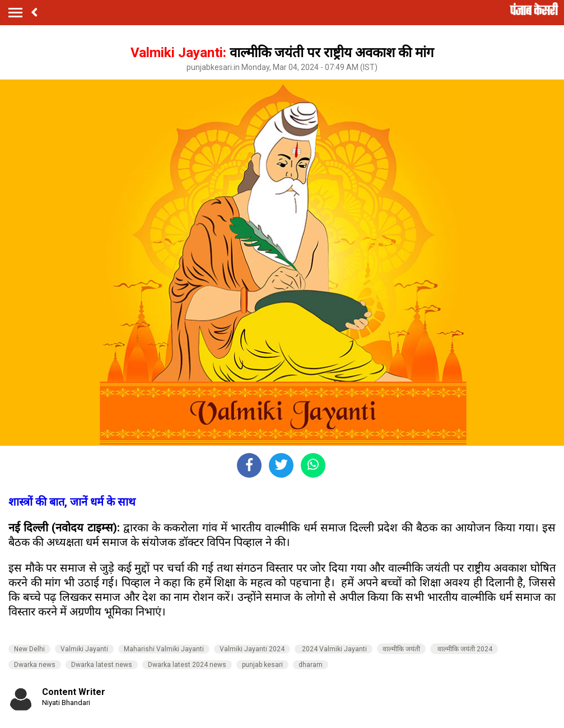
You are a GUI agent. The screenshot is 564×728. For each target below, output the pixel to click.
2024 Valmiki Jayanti (334, 649)
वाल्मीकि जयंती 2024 (464, 649)
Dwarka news (35, 665)
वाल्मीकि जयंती (401, 649)
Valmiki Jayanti (84, 649)
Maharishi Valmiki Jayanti (164, 649)
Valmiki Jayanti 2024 (252, 649)
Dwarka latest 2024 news (187, 665)
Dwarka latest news (102, 665)
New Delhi (29, 649)
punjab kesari (262, 665)
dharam (311, 665)
